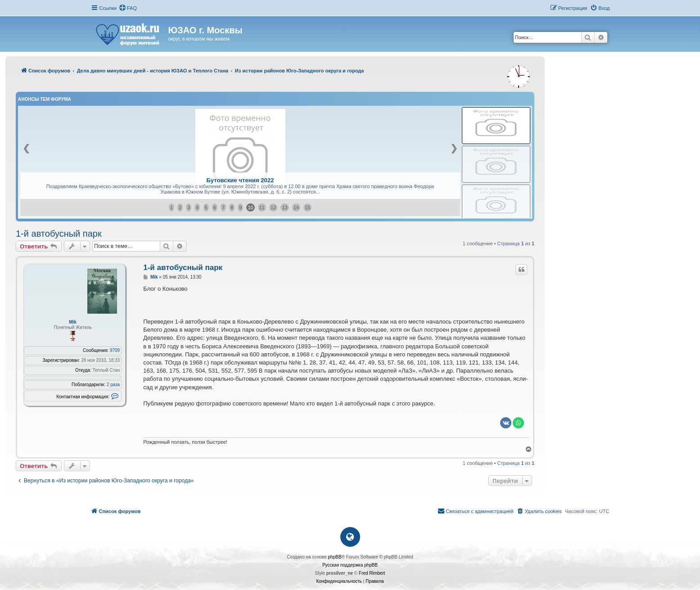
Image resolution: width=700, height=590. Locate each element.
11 (262, 207)
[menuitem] (128, 8)
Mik (73, 322)
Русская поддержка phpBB (350, 565)
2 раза (113, 385)
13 (285, 207)
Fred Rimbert (372, 573)
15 (307, 207)
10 (250, 207)
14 (296, 207)
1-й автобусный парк (59, 234)
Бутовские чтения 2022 (240, 180)
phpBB (335, 557)
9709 (115, 350)
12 (273, 207)
